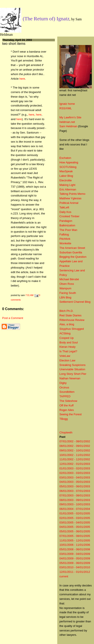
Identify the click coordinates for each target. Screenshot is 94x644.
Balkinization (67, 225)
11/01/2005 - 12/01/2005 (75, 540)
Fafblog (64, 234)
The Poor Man (68, 230)
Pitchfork (65, 239)
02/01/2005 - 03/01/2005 (75, 518)
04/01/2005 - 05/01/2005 (75, 527)
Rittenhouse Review (72, 320)
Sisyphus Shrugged (72, 329)
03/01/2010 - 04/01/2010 (75, 567)
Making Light (67, 185)
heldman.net (67, 122)
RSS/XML (66, 108)
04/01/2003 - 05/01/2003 (75, 482)
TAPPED (65, 396)
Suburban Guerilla (71, 252)
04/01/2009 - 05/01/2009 (75, 558)
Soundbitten (67, 392)
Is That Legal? (68, 351)
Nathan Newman (70, 378)
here (22, 79)
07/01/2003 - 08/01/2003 (75, 495)
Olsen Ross (67, 284)
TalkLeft (64, 207)
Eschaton (65, 158)
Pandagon (66, 221)
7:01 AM (29, 295)
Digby (63, 383)
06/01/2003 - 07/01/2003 (75, 491)
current (64, 576)
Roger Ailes (67, 410)
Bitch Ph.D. (66, 311)
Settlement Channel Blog (75, 302)
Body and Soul (69, 342)
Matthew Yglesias (70, 198)
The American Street (72, 248)
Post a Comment (13, 318)
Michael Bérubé (69, 279)
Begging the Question (73, 257)
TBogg (64, 419)
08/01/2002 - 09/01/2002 (75, 446)
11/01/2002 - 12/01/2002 (75, 459)
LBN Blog (65, 297)
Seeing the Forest (71, 414)
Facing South (68, 293)
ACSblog (65, 333)
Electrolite (66, 180)
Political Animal (69, 203)
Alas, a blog (67, 324)
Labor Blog (66, 176)
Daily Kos (65, 212)
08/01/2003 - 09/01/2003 (75, 500)
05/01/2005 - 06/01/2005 (75, 531)
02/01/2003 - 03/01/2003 (75, 473)
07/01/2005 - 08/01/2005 (75, 536)
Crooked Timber (69, 216)
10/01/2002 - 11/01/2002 (75, 455)
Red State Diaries (70, 315)
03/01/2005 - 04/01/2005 (75, 522)
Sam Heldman (68, 126)
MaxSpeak (66, 171)
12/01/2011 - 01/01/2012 (75, 572)
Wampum (65, 288)
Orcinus (64, 387)
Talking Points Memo (72, 194)
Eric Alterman (68, 189)
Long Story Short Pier (73, 374)
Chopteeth (66, 432)
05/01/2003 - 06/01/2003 (75, 486)
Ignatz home (67, 104)
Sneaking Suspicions (72, 365)
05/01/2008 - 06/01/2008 (75, 549)
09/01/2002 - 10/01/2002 (75, 450)
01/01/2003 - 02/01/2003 (75, 468)
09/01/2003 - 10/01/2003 (75, 504)
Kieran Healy (67, 347)
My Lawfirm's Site (70, 117)
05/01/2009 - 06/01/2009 (75, 563)
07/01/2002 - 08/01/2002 (75, 441)
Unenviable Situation (72, 369)
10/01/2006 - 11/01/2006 (75, 545)
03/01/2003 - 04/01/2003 (75, 477)
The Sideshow (68, 401)
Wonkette (65, 243)
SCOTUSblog (68, 167)
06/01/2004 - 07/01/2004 (75, 509)
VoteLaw (65, 356)
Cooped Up (67, 338)
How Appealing (69, 162)
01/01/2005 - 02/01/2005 (75, 513)
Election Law (67, 360)
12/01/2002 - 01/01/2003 (75, 464)
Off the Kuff (66, 405)
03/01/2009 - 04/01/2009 (75, 554)
